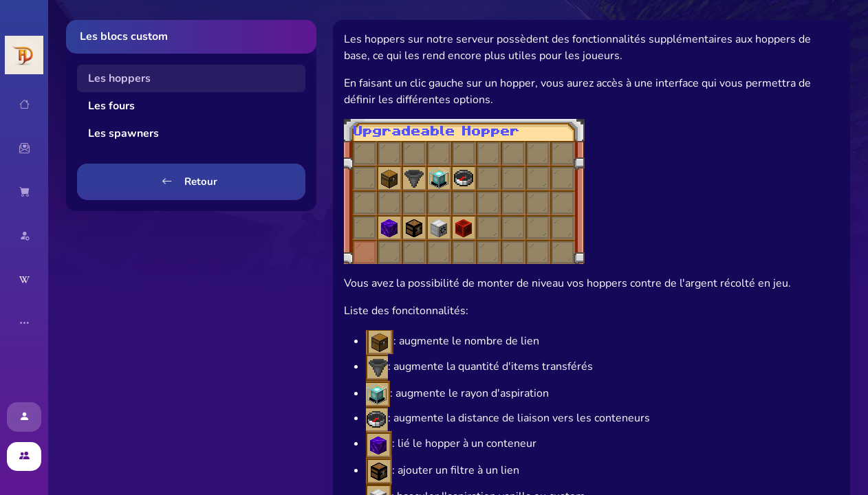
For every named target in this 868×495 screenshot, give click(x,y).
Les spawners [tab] (123, 133)
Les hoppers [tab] (119, 78)
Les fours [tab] (111, 106)
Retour (189, 182)
